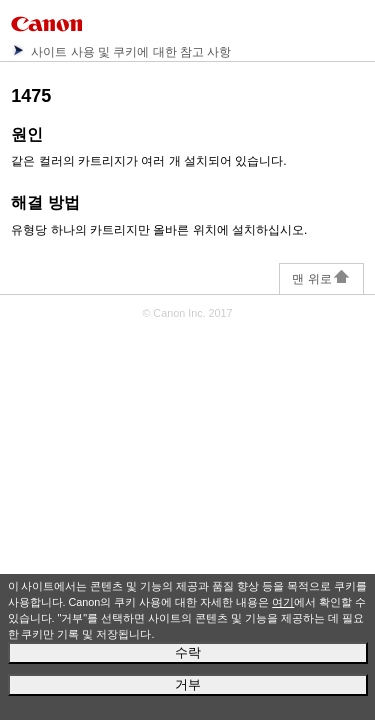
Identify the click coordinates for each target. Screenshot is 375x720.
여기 (283, 602)
